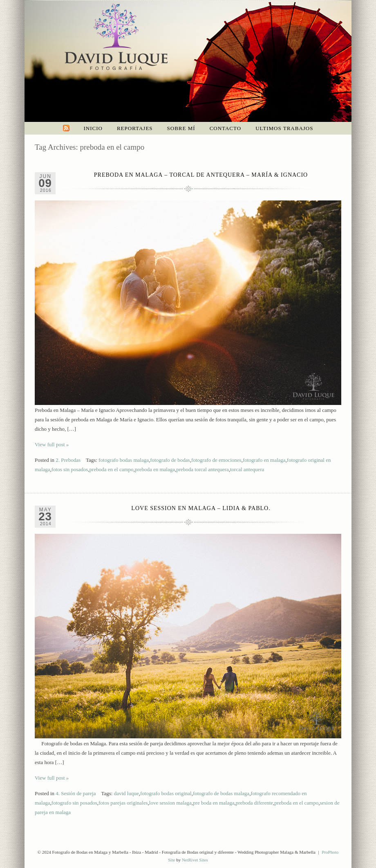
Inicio (93, 128)
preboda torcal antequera (202, 469)
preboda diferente (254, 803)
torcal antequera (247, 469)
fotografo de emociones (216, 460)
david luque (126, 793)
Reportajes (135, 128)
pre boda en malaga (214, 803)
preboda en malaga (155, 469)
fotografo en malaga (264, 460)
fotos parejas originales (123, 803)
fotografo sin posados (74, 803)
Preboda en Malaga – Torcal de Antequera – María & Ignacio (201, 175)
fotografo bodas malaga (124, 460)
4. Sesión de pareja (76, 793)
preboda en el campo (112, 469)
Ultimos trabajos (284, 128)
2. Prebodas (68, 460)
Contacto (226, 128)
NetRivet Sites (195, 860)
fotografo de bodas (170, 460)
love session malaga (170, 803)
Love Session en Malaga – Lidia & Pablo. (201, 508)
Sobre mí (181, 128)
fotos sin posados (70, 469)
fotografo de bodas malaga (221, 793)
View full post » (52, 444)
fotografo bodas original (166, 793)
